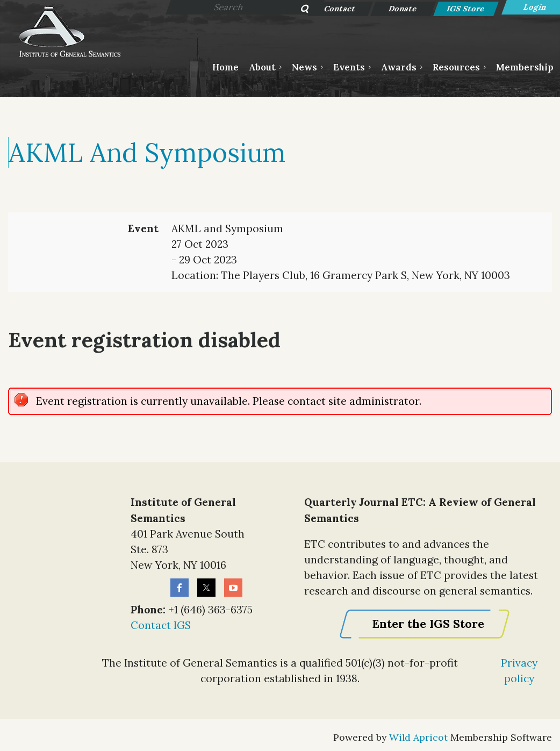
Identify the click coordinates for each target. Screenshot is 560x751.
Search (299, 10)
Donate (403, 9)
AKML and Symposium (147, 152)
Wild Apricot (418, 737)
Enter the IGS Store (428, 624)
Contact (340, 9)
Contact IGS (161, 625)
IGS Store (466, 9)
